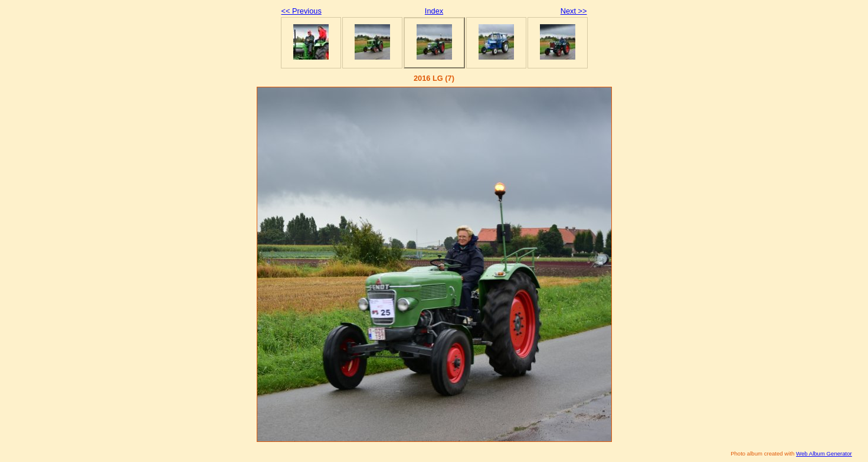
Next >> (574, 11)
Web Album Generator (824, 453)
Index (434, 11)
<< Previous (302, 11)
